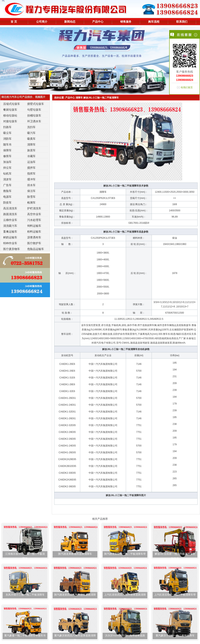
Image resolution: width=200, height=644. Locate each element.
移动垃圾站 (10, 115)
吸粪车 (31, 139)
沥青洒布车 (34, 237)
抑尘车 (7, 168)
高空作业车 (34, 214)
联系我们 (182, 22)
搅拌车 (31, 168)
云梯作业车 (10, 220)
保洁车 (31, 191)
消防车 (7, 139)
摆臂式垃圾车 (36, 104)
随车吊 (7, 144)
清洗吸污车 (10, 226)
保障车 (7, 150)
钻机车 (7, 174)
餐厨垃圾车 (10, 110)
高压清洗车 (10, 208)
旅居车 (31, 150)
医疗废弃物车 (12, 249)
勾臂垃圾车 (34, 110)
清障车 (31, 144)
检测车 (31, 203)
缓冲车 (31, 179)
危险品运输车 (36, 249)
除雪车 (31, 197)
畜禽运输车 (10, 232)
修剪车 (7, 156)
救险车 (7, 191)
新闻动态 (70, 22)
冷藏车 (31, 156)
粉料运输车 (34, 232)
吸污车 (31, 133)
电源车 (7, 197)
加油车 (7, 162)
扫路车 (7, 127)
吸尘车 (7, 133)
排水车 (31, 185)
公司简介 (42, 22)
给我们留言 (187, 87)
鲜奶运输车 (10, 237)
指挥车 (31, 174)
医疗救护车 (34, 243)
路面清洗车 (10, 214)
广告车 (7, 185)
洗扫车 (31, 127)
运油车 (31, 162)
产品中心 (98, 22)
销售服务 (126, 22)
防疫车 (7, 203)
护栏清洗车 (34, 208)
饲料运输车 (34, 226)
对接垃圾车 (10, 121)
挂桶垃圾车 (34, 115)
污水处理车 (34, 220)
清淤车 (7, 179)
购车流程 (154, 22)
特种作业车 (10, 243)
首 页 (14, 22)
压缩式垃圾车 (12, 104)
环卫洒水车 (34, 121)
